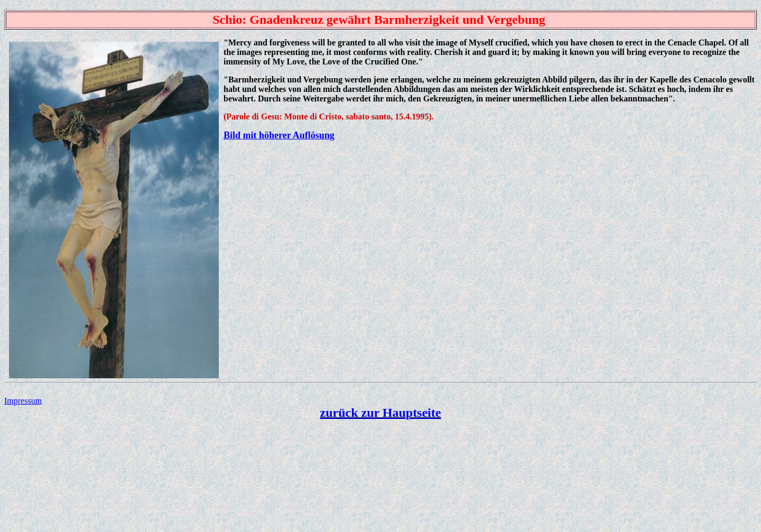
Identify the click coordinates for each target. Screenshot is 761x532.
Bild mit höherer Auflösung (279, 135)
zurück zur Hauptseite (381, 413)
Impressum (23, 401)
